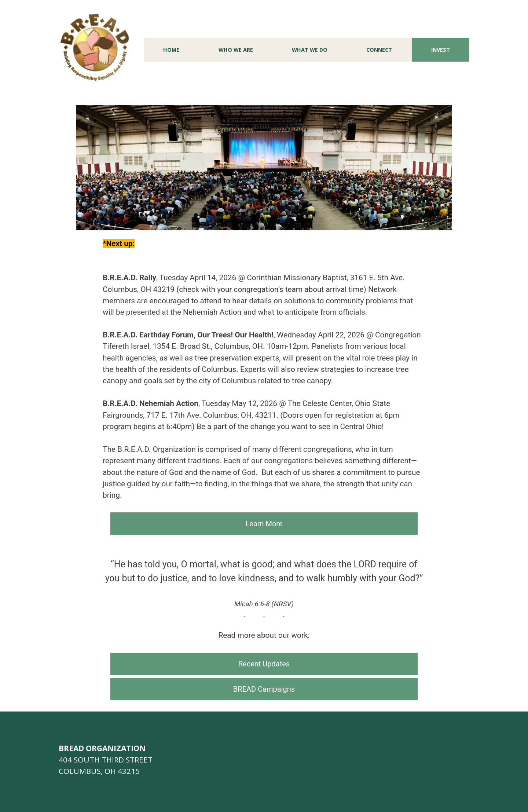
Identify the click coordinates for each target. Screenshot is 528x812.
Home (171, 50)
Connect (379, 50)
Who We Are (236, 50)
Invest (441, 50)
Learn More (264, 524)
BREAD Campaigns (264, 689)
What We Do (310, 50)
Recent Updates (264, 664)
